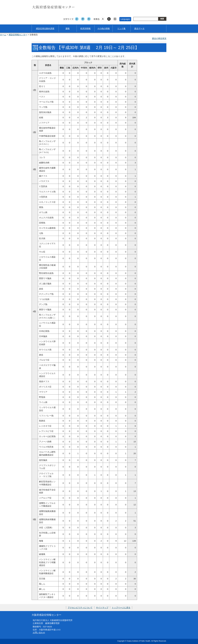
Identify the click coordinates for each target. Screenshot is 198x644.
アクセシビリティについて (80, 608)
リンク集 (121, 28)
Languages (125, 19)
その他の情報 (104, 28)
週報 (68, 28)
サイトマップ (102, 608)
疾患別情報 (85, 28)
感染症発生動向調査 (45, 28)
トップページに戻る (121, 608)
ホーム (3, 35)
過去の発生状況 (159, 38)
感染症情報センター (18, 35)
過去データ (139, 28)
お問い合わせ (39, 633)
